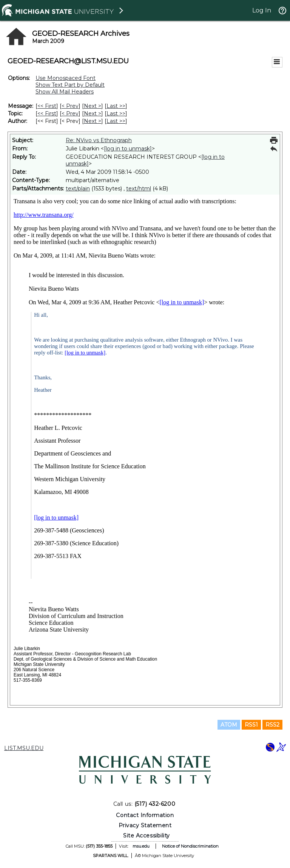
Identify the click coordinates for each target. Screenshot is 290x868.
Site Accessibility (147, 836)
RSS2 (272, 725)
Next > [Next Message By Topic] (93, 113)
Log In (262, 10)
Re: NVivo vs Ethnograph (99, 140)
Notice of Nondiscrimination (190, 846)
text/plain (78, 189)
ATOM (229, 725)
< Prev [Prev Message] (70, 106)
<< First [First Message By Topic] (47, 113)
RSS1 (251, 725)
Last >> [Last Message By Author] (116, 121)
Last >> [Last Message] (116, 106)
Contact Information (145, 815)
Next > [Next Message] (93, 106)
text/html (139, 189)
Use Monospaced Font (66, 78)
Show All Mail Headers (65, 92)
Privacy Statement (145, 825)
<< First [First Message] (47, 106)
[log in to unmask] (128, 149)
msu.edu (141, 846)
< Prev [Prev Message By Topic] (70, 113)
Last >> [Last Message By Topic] (116, 113)
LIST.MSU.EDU (24, 748)
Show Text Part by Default (70, 85)
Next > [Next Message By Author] (93, 121)
